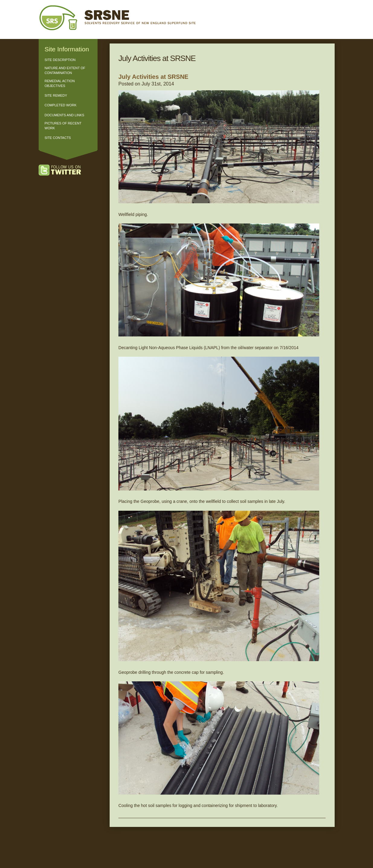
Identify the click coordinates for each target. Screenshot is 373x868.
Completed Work (61, 105)
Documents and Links (64, 115)
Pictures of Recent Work (63, 125)
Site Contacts (58, 138)
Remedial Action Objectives (60, 83)
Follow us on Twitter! (66, 171)
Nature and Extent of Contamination (65, 70)
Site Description (60, 60)
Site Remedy (56, 95)
